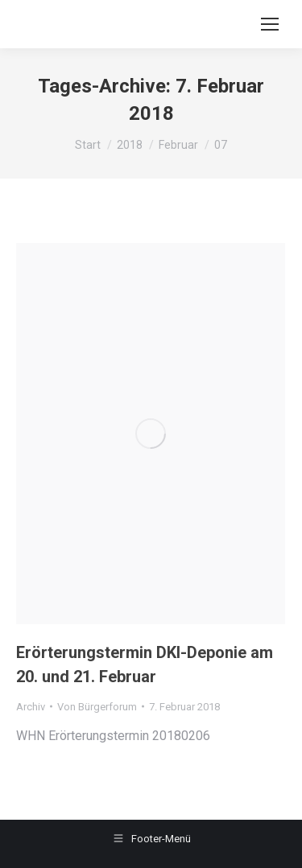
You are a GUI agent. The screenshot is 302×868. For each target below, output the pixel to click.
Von (97, 707)
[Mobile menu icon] (270, 24)
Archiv (31, 707)
